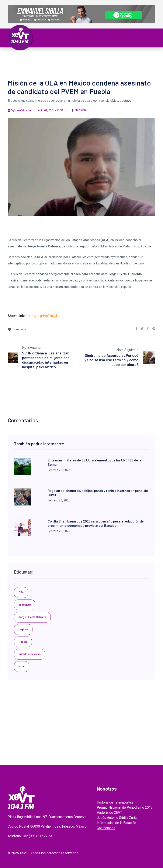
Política (63, 56)
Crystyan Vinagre (21, 110)
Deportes (20, 61)
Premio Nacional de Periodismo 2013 (125, 807)
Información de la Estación (116, 823)
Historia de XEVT (109, 813)
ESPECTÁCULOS (41, 61)
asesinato (25, 605)
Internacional (102, 56)
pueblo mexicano (30, 654)
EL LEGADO (77, 61)
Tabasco (46, 56)
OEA (21, 592)
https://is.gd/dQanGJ (41, 316)
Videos (61, 61)
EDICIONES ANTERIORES (30, 66)
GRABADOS (96, 61)
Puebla (23, 642)
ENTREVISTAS (117, 61)
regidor (23, 629)
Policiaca (125, 56)
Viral (140, 56)
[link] (137, 329)
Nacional (80, 56)
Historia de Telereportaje (115, 802)
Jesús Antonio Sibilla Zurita (117, 818)
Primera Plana (24, 56)
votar (22, 666)
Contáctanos (106, 828)
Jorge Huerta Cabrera (32, 617)
